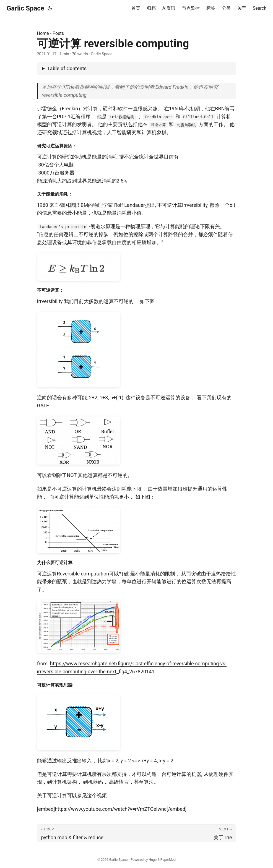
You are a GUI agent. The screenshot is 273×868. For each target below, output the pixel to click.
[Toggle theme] (50, 8)
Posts (58, 33)
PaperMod (168, 860)
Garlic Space (25, 8)
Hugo (153, 860)
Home (43, 33)
